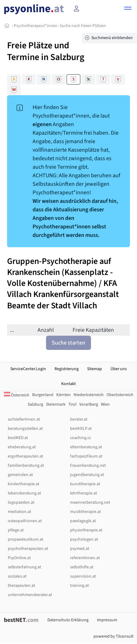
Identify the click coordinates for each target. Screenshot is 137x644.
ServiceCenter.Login (28, 369)
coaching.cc (81, 438)
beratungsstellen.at (25, 429)
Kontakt (68, 384)
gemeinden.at (20, 475)
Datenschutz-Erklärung (68, 620)
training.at (79, 586)
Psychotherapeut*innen (36, 26)
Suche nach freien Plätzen (83, 26)
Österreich (17, 395)
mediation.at (19, 512)
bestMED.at (18, 438)
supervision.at (83, 576)
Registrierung (67, 369)
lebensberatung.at (24, 493)
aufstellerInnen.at (24, 419)
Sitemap (95, 369)
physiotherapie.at (86, 530)
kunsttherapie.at (85, 484)
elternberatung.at (86, 447)
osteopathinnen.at (25, 521)
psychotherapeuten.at (28, 549)
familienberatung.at (26, 466)
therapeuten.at (21, 586)
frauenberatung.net (88, 466)
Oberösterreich (120, 395)
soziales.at (17, 576)
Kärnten (64, 395)
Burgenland (43, 395)
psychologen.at (84, 539)
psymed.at (80, 549)
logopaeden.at (21, 502)
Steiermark (56, 404)
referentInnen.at (85, 558)
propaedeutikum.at (25, 539)
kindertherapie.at (24, 484)
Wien (105, 404)
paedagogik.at (83, 521)
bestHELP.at (81, 429)
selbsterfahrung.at (24, 567)
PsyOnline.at (19, 558)
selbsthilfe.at (82, 567)
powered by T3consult (113, 636)
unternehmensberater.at (30, 595)
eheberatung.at (22, 447)
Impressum (107, 620)
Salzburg (35, 404)
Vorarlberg (89, 404)
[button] (128, 9)
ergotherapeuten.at (25, 456)
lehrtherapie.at (84, 493)
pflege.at (16, 530)
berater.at (79, 419)
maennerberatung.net (90, 502)
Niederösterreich (89, 395)
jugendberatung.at (87, 475)
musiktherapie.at (85, 512)
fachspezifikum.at (86, 456)
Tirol (72, 404)
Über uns (119, 369)
